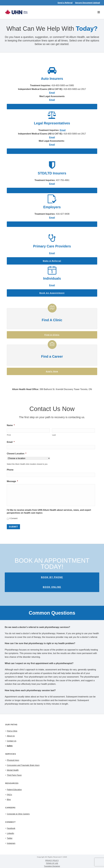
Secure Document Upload (87, 3)
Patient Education (14, 790)
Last (54, 435)
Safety (9, 746)
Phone (10, 470)
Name (11, 425)
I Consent (13, 518)
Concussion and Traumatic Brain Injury (22, 765)
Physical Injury (12, 760)
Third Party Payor (14, 775)
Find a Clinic (11, 731)
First (9, 435)
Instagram (10, 843)
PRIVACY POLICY (52, 861)
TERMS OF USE (52, 863)
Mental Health (12, 770)
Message (12, 481)
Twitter (9, 838)
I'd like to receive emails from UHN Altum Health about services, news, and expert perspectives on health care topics (49, 511)
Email (63, 130)
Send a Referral (65, 3)
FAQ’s (9, 795)
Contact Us (11, 741)
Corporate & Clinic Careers (17, 814)
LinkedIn (10, 833)
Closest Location (17, 454)
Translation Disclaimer (52, 866)
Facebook (10, 828)
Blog (8, 799)
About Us (10, 736)
